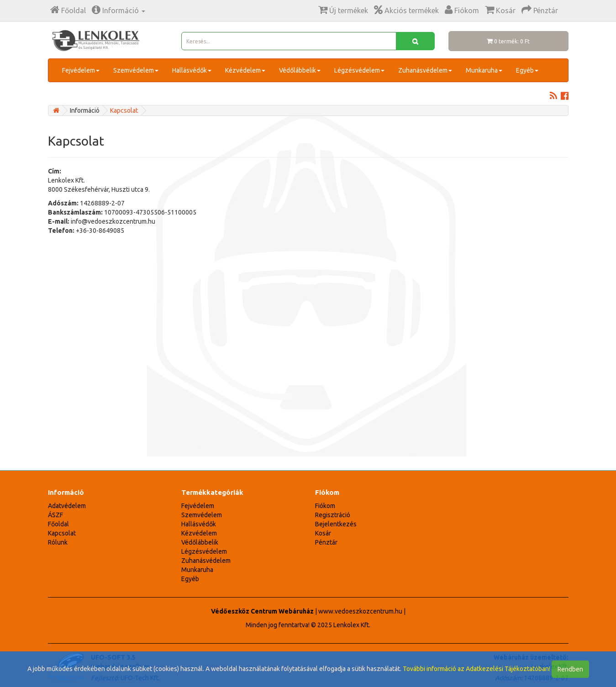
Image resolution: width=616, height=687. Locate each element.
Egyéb (527, 70)
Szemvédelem (136, 70)
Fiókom (325, 506)
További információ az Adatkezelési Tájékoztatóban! (476, 669)
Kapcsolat (124, 110)
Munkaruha (484, 70)
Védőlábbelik (300, 70)
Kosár (323, 533)
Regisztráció (333, 515)
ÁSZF (55, 515)
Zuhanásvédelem (425, 70)
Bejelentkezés (336, 524)
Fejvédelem (81, 70)
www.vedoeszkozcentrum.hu (360, 611)
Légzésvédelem (359, 70)
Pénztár (326, 542)
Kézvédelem (245, 70)
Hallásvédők (192, 70)
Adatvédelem (67, 506)
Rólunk (58, 542)
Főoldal (58, 524)
